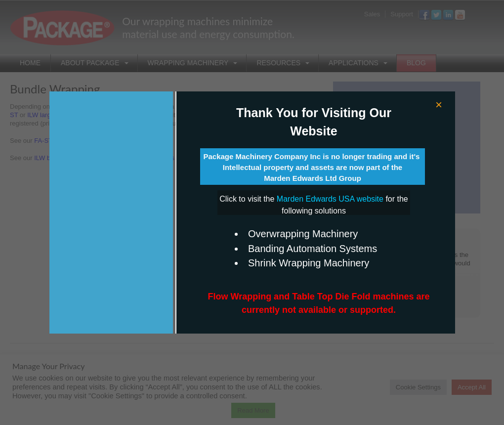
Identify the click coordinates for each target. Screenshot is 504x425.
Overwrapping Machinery (303, 234)
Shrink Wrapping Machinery (309, 263)
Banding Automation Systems (313, 249)
